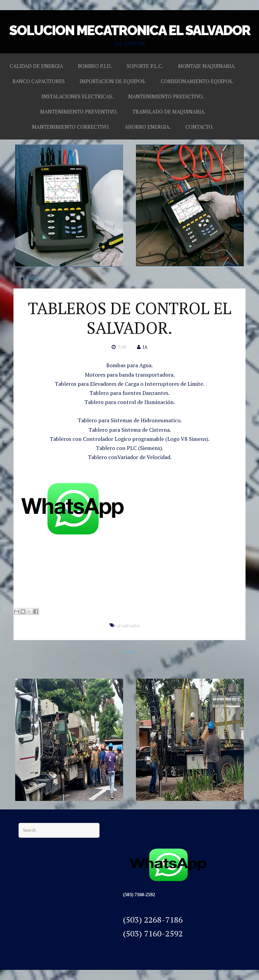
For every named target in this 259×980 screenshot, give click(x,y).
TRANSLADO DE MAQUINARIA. (169, 111)
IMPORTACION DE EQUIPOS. (113, 81)
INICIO (36, 278)
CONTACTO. (200, 127)
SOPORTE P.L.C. (145, 66)
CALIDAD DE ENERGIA (36, 66)
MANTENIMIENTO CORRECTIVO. (71, 127)
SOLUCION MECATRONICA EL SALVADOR (130, 30)
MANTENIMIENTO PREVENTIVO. (79, 111)
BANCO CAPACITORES (39, 81)
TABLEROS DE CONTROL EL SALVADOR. (130, 318)
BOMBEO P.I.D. (95, 66)
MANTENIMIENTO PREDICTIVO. (166, 96)
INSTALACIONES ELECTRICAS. (77, 96)
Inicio (130, 652)
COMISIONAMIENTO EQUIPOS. (197, 81)
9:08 (122, 347)
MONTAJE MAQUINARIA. (207, 66)
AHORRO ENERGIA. (148, 127)
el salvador (128, 625)
